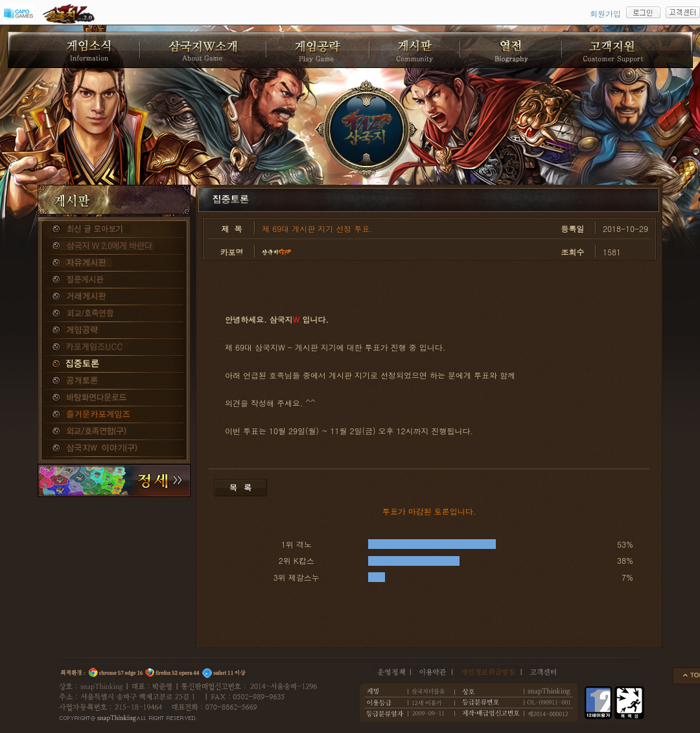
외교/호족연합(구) (114, 432)
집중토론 (114, 364)
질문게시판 (114, 280)
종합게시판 (114, 229)
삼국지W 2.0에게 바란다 (114, 246)
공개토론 (114, 381)
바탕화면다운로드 (114, 398)
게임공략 (114, 331)
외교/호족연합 (114, 314)
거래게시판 (114, 297)
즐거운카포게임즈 (114, 415)
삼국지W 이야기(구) (114, 448)
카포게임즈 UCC (114, 347)
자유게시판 (114, 263)
